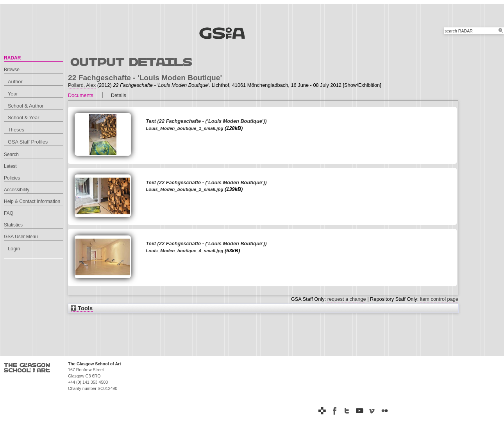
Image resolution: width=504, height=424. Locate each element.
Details (119, 95)
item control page (439, 299)
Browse (12, 70)
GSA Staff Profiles (28, 142)
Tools (82, 308)
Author (15, 82)
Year (13, 94)
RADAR (12, 58)
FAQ (9, 213)
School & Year (23, 118)
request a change (347, 299)
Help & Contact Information (32, 201)
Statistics (13, 225)
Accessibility (17, 190)
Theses (16, 130)
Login (14, 249)
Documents (81, 95)
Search (11, 155)
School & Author (26, 106)
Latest (10, 166)
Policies (12, 178)
